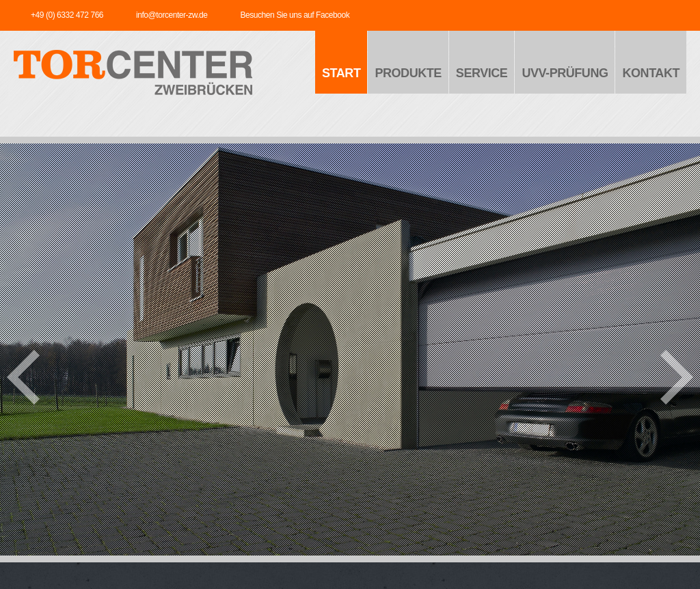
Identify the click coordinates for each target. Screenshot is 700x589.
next (677, 377)
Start (341, 73)
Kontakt (651, 73)
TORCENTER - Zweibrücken (133, 76)
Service (482, 73)
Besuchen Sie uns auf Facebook (295, 15)
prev (23, 377)
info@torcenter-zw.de (172, 15)
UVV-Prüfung (565, 73)
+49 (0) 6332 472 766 (67, 15)
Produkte (408, 73)
